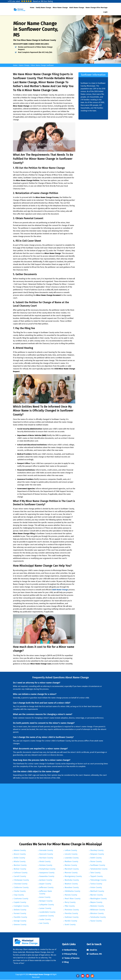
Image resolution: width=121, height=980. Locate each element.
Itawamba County (47, 876)
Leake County (45, 920)
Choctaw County (21, 884)
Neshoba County (72, 880)
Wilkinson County (98, 910)
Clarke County (20, 891)
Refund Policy (71, 950)
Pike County (70, 906)
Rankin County (71, 921)
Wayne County (96, 902)
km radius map (91, 810)
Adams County (20, 850)
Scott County (70, 925)
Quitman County (72, 917)
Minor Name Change (60, 8)
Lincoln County (71, 854)
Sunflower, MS (96, 954)
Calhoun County (21, 873)
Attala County (20, 862)
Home (32, 8)
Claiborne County (21, 888)
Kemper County (46, 901)
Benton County (20, 865)
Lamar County (45, 909)
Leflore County (71, 850)
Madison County (71, 862)
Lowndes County (72, 858)
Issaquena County (47, 873)
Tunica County (96, 884)
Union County (96, 888)
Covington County (21, 906)
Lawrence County (47, 916)
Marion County (71, 865)
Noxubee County (72, 888)
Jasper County (45, 884)
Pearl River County (73, 899)
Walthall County (97, 891)
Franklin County (20, 917)
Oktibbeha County (72, 891)
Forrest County (20, 914)
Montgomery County (73, 876)
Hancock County (46, 854)
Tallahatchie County (99, 869)
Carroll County (20, 876)
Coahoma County (21, 899)
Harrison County (46, 858)
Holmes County (46, 865)
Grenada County (46, 850)
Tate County (95, 873)
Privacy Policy (71, 954)
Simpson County (97, 854)
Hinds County (45, 862)
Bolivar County (20, 869)
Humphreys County (47, 869)
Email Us (94, 950)
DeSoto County (20, 910)
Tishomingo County (98, 880)
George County (20, 921)
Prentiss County (71, 914)
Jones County (45, 898)
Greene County (20, 925)
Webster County (97, 906)
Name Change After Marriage (97, 8)
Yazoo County (96, 921)
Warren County (97, 895)
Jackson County (46, 880)
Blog (67, 963)
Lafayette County (47, 905)
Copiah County (20, 902)
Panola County (71, 895)
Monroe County (71, 873)
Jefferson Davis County (46, 893)
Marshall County (72, 869)
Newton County (71, 884)
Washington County (98, 899)
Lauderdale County (47, 913)
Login (105, 12)
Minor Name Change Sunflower (44, 65)
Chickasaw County (21, 880)
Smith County (96, 858)
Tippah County (96, 876)
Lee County (44, 924)
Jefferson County (46, 888)
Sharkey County (97, 850)
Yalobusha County (98, 917)
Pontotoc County (72, 910)
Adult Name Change (77, 8)
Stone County (96, 862)
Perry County (70, 902)
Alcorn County (20, 854)
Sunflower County (98, 865)
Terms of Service (72, 958)
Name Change (25, 65)
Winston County (97, 914)
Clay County (19, 895)
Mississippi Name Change (39, 975)
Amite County (19, 858)
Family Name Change (44, 8)
